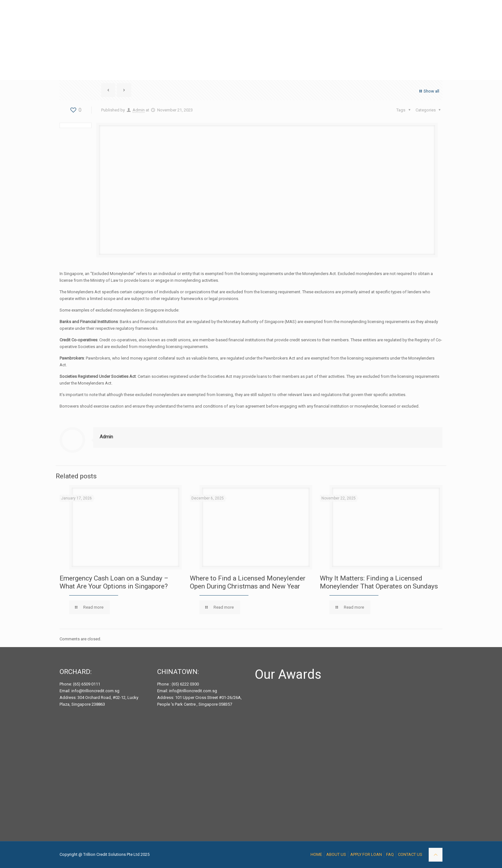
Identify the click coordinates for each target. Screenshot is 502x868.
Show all (429, 91)
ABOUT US (336, 854)
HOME (316, 854)
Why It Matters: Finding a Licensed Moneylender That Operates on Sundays (379, 582)
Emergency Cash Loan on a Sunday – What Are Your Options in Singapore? (114, 582)
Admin (139, 110)
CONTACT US (410, 854)
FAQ (390, 854)
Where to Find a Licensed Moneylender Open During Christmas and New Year (248, 582)
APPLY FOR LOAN (366, 854)
